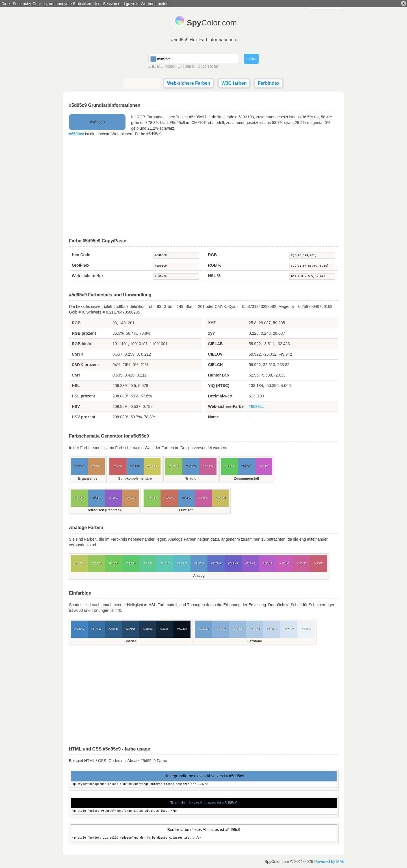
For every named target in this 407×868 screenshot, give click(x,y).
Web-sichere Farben (189, 83)
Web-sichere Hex (88, 276)
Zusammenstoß (247, 478)
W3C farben (234, 83)
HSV (76, 406)
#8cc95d (152, 498)
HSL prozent (83, 396)
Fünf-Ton (186, 510)
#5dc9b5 (165, 563)
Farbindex (269, 83)
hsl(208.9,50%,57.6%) (312, 277)
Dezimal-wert (220, 396)
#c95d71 (319, 563)
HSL (76, 386)
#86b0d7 (221, 629)
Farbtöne (255, 641)
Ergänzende (88, 478)
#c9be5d (221, 498)
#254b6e (130, 629)
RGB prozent (84, 333)
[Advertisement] (203, 188)
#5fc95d (230, 466)
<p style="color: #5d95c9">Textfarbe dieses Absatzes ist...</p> (204, 811)
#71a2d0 (203, 629)
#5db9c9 (182, 563)
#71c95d (113, 563)
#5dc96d (130, 563)
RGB (212, 255)
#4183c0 (79, 629)
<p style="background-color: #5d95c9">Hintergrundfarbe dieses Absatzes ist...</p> (204, 785)
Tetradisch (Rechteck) (105, 510)
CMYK (78, 354)
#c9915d (96, 466)
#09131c (182, 629)
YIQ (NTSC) (219, 386)
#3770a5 (96, 629)
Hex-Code (81, 255)
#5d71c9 (216, 563)
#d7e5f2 (289, 629)
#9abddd (238, 629)
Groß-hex (81, 265)
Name (213, 417)
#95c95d (174, 466)
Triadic (191, 478)
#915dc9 (113, 498)
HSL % (214, 276)
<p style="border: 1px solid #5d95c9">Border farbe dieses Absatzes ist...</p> (204, 838)
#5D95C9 (176, 266)
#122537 (165, 629)
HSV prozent (84, 417)
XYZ (212, 323)
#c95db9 (284, 563)
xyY (212, 333)
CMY (76, 375)
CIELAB (215, 344)
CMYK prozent (85, 365)
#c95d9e (203, 498)
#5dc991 (148, 563)
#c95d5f (118, 466)
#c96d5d (169, 498)
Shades (130, 641)
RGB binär (82, 344)
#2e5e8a (113, 629)
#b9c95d (79, 563)
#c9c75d (152, 466)
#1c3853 (148, 629)
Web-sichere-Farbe (226, 406)
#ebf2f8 (306, 629)
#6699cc (76, 134)
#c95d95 (208, 466)
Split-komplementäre (135, 478)
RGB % (215, 265)
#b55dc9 (267, 563)
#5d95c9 (176, 256)
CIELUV (215, 354)
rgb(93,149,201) (312, 256)
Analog (199, 576)
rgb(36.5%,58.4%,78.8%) (312, 266)
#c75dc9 (264, 466)
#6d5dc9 (233, 563)
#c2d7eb (272, 629)
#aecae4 (255, 629)
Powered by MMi (329, 862)
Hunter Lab (218, 375)
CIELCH (215, 365)
